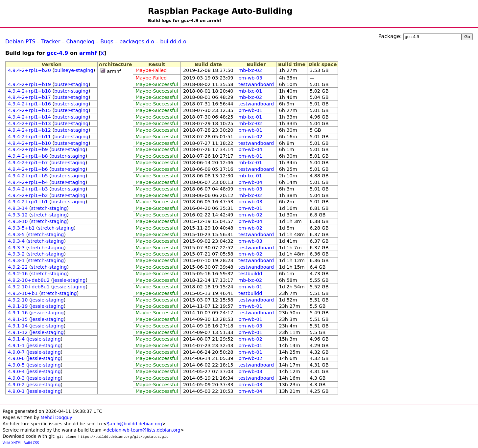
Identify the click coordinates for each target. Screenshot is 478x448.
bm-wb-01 (250, 110)
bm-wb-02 (250, 137)
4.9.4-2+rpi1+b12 (29, 130)
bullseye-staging (74, 70)
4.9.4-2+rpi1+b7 (28, 163)
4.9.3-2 (16, 254)
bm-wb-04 (250, 149)
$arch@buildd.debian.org (134, 424)
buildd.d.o (173, 42)
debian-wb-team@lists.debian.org (143, 430)
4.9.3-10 (18, 221)
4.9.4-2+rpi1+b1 (28, 202)
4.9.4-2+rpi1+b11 (29, 137)
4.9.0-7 (16, 352)
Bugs (107, 42)
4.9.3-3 (16, 248)
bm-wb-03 (250, 78)
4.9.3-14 (18, 208)
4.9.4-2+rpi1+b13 (29, 123)
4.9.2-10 (18, 300)
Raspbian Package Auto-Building (220, 11)
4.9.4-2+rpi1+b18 (29, 91)
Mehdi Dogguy (56, 418)
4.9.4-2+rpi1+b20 (29, 70)
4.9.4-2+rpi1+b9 (28, 149)
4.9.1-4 (16, 339)
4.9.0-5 (16, 365)
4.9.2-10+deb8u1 (29, 287)
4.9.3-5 (16, 235)
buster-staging (71, 84)
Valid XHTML (12, 443)
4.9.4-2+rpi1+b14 (29, 117)
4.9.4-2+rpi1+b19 (29, 84)
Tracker (51, 42)
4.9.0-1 (16, 391)
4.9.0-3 (16, 378)
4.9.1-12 (18, 332)
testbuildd (250, 274)
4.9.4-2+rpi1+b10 (29, 143)
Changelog (80, 42)
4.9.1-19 (18, 306)
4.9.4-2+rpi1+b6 (28, 169)
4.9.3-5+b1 (21, 228)
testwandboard (256, 84)
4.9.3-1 (16, 260)
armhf (88, 53)
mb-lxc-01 (250, 91)
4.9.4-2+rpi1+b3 (28, 189)
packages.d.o (137, 42)
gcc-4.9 (57, 53)
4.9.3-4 (16, 241)
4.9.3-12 (18, 215)
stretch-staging (49, 208)
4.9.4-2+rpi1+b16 (29, 104)
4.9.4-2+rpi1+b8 (28, 156)
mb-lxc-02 (250, 70)
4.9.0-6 (16, 358)
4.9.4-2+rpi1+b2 (28, 195)
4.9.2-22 (18, 267)
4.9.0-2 (16, 385)
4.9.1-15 (18, 319)
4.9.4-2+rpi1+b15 (29, 110)
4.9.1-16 (18, 313)
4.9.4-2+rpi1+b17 (29, 97)
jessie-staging (69, 280)
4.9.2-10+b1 (23, 293)
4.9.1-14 (18, 326)
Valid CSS (32, 443)
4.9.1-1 (16, 346)
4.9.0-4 (16, 371)
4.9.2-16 (18, 274)
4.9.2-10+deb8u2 (29, 280)
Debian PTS (20, 42)
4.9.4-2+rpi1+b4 (28, 182)
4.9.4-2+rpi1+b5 (28, 176)
